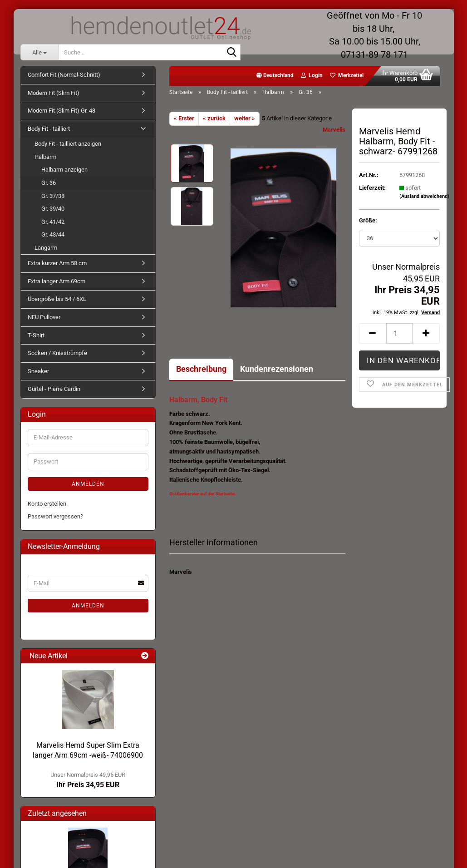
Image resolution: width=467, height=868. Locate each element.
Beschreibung (201, 369)
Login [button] (312, 75)
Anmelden (88, 484)
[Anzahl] (400, 333)
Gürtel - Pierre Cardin (54, 389)
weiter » (245, 118)
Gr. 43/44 (53, 234)
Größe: (368, 220)
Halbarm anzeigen (64, 170)
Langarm (46, 248)
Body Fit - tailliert (49, 129)
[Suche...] (39, 52)
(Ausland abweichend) (424, 196)
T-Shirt (36, 335)
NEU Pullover (44, 317)
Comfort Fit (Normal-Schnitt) (64, 75)
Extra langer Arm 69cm (57, 281)
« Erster (184, 118)
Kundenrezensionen (277, 369)
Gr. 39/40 (53, 209)
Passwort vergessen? (55, 516)
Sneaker (38, 371)
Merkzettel (347, 75)
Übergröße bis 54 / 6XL (57, 299)
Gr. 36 (49, 183)
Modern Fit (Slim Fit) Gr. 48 (61, 111)
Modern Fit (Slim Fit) (54, 93)
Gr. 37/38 (53, 196)
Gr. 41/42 (53, 222)
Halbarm (45, 157)
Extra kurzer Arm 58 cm (57, 263)
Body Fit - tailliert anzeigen (68, 144)
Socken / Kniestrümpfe (57, 353)
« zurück (214, 118)
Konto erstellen (47, 504)
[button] (275, 76)
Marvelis (334, 130)
